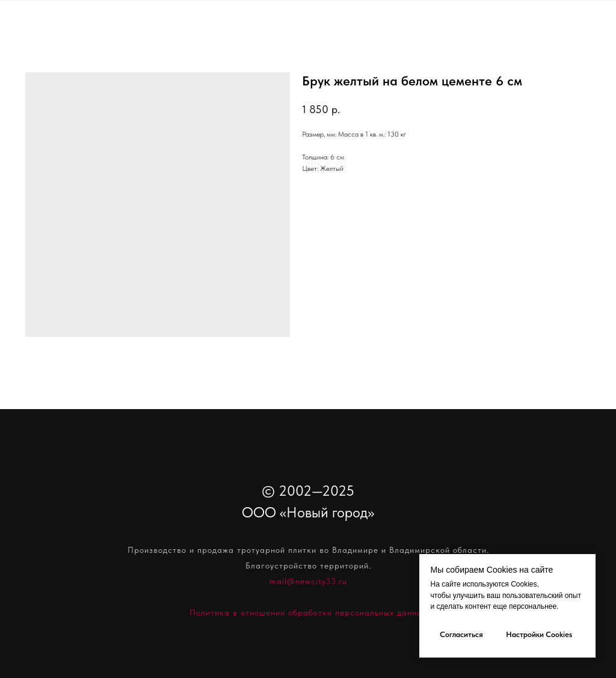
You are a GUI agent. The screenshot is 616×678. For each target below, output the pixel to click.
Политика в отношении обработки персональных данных (308, 612)
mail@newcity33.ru (308, 581)
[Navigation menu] (596, 36)
